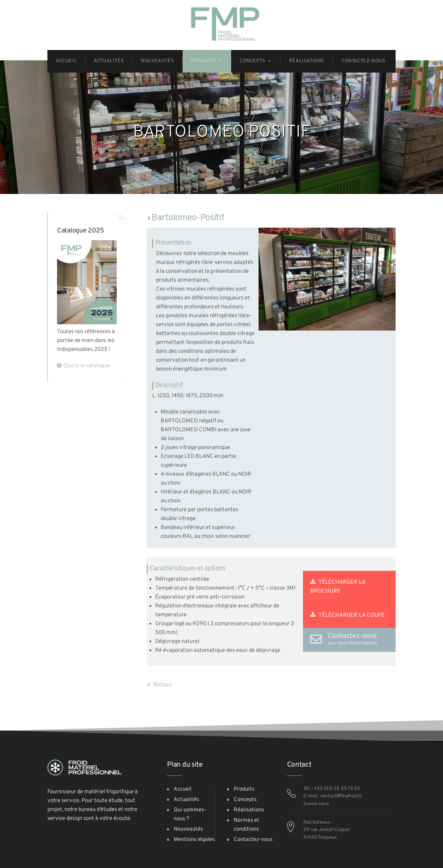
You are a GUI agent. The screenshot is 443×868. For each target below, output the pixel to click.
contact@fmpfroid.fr (341, 796)
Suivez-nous (316, 804)
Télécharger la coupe (348, 615)
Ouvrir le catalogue (87, 366)
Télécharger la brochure (338, 587)
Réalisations (249, 810)
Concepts (245, 800)
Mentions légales (194, 840)
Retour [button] (160, 685)
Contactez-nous (253, 840)
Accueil (183, 789)
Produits (244, 789)
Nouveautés (188, 829)
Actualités (186, 800)
